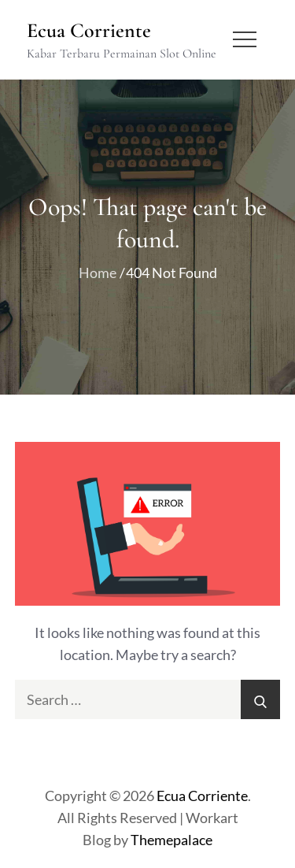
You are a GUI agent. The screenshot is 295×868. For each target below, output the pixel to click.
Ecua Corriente (89, 30)
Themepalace (171, 840)
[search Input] (148, 699)
